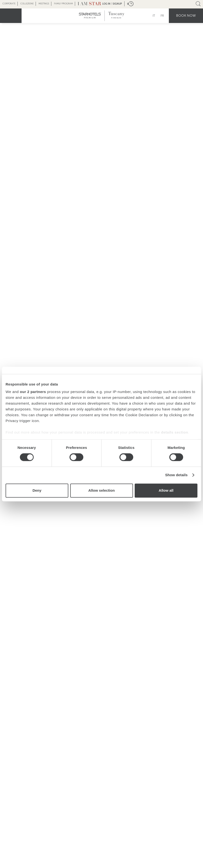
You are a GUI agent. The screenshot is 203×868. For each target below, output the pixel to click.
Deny (37, 490)
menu (11, 16)
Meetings (44, 4)
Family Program (63, 4)
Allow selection (101, 490)
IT (154, 16)
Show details (176, 475)
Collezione (27, 4)
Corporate (9, 4)
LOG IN (106, 4)
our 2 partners (33, 392)
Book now (186, 16)
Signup (117, 4)
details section (175, 432)
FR (162, 16)
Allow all (166, 490)
